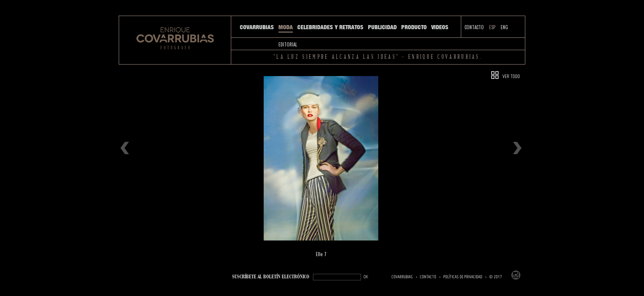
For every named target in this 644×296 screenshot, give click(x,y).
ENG (504, 27)
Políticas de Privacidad (463, 277)
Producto (414, 27)
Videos (440, 27)
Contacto (474, 27)
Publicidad (382, 27)
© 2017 (496, 277)
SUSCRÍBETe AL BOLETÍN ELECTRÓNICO (271, 277)
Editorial (288, 44)
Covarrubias (257, 27)
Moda (286, 27)
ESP (492, 27)
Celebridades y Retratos (330, 27)
